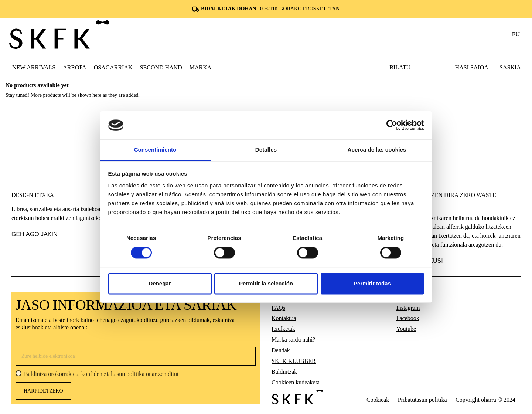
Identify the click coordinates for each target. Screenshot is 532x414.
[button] (74, 67)
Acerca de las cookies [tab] (377, 150)
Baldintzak (284, 372)
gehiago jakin (34, 234)
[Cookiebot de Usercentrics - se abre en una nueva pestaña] (392, 125)
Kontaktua (284, 318)
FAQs (278, 308)
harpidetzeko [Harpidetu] (43, 391)
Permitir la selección (266, 283)
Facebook (408, 318)
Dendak (281, 350)
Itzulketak (283, 329)
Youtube (406, 329)
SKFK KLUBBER (294, 361)
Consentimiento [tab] (155, 150)
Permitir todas (372, 283)
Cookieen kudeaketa (296, 382)
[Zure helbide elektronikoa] (136, 356)
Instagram (408, 308)
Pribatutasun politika (422, 400)
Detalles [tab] (266, 150)
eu (516, 34)
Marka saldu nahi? (293, 340)
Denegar (160, 283)
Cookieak (378, 400)
